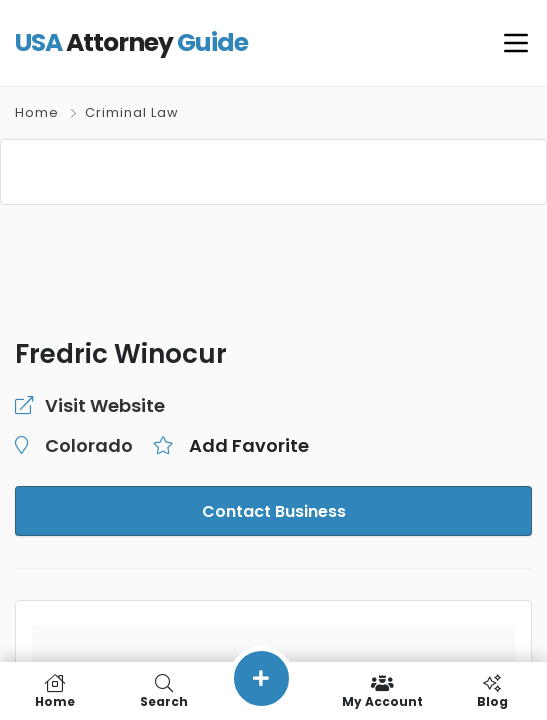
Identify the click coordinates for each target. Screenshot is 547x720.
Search (163, 691)
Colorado (84, 446)
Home (37, 112)
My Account (382, 691)
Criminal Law (132, 112)
